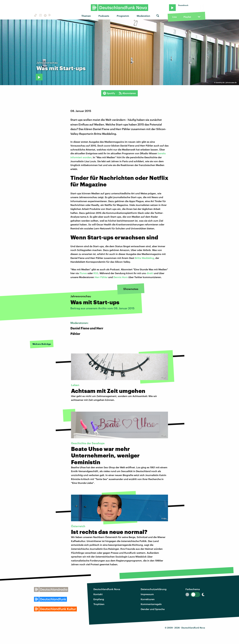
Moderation (143, 16)
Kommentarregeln (151, 604)
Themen (86, 16)
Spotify (109, 93)
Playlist (187, 17)
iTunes (83, 273)
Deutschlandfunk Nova (107, 589)
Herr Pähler (101, 277)
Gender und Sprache (153, 609)
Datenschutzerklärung (154, 589)
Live (175, 17)
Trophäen (99, 604)
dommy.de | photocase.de (226, 82)
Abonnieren (127, 93)
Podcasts (104, 16)
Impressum (147, 594)
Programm (123, 16)
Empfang (99, 599)
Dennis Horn (121, 277)
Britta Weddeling (144, 258)
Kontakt (98, 594)
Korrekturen (148, 599)
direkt (150, 273)
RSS (96, 273)
